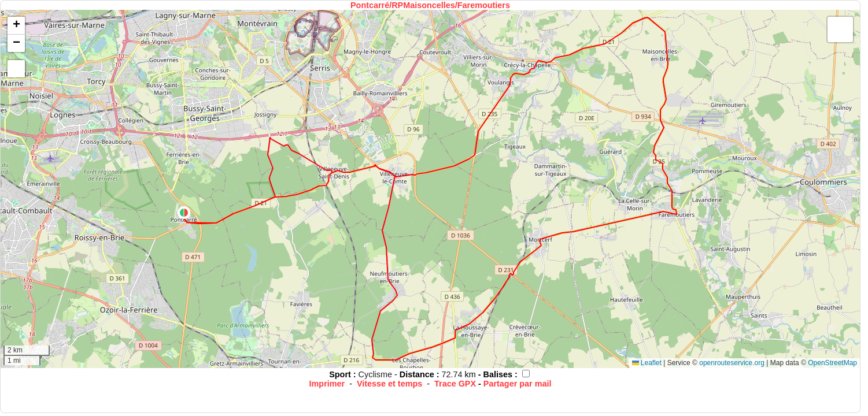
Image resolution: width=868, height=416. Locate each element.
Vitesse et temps (389, 384)
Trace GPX (455, 384)
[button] (184, 213)
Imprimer (327, 384)
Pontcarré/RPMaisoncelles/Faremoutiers (430, 5)
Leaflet (647, 363)
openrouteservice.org (732, 363)
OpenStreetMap (832, 363)
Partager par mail (518, 384)
